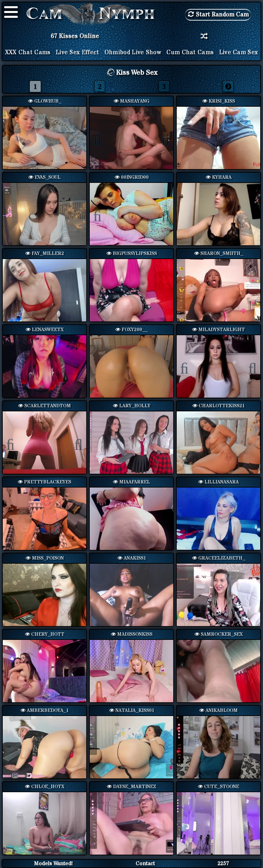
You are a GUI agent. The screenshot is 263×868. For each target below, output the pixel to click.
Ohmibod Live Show (133, 52)
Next (162, 138)
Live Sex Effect (78, 52)
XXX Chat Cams (28, 52)
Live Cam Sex (239, 52)
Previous (101, 138)
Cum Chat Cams (190, 52)
